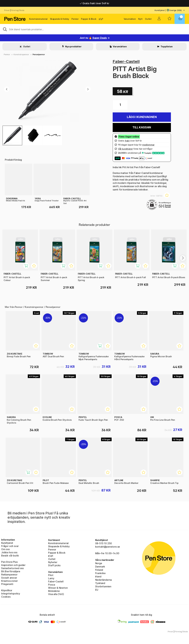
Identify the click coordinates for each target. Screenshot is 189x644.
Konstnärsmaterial (38, 19)
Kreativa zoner (10, 581)
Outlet (148, 19)
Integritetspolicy (11, 594)
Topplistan (166, 46)
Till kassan (142, 127)
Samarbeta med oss (12, 568)
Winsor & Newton (58, 588)
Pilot (51, 575)
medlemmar (148, 145)
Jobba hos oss (9, 552)
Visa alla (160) (56, 594)
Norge (99, 563)
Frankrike (100, 573)
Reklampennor (9, 575)
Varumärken (130, 19)
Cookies (6, 597)
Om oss (5, 549)
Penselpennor (39, 54)
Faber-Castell (126, 61)
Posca (52, 585)
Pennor (75, 19)
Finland (99, 570)
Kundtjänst (160, 10)
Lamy (51, 578)
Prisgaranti (7, 584)
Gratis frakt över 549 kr (94, 3)
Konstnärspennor (21, 54)
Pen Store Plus (9, 562)
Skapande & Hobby (60, 19)
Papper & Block (89, 19)
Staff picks (54, 565)
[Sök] (94, 29)
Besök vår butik (10, 556)
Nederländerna (104, 580)
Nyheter (53, 562)
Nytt (140, 19)
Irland (98, 576)
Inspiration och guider (13, 565)
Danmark (100, 567)
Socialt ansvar (9, 578)
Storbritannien (103, 586)
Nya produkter (73, 46)
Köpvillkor (7, 590)
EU (97, 590)
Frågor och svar (10, 546)
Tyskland (100, 583)
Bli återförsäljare (11, 571)
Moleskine (54, 591)
